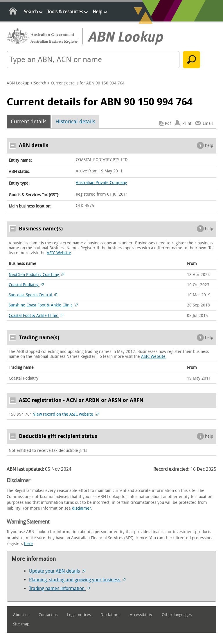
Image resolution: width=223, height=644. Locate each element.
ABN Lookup (18, 83)
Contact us (48, 615)
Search (31, 12)
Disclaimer (110, 615)
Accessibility (141, 615)
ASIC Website (59, 253)
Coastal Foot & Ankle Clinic (36, 316)
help (209, 146)
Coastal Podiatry (26, 285)
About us (21, 615)
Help (97, 12)
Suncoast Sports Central (33, 295)
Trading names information (59, 588)
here (28, 544)
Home (13, 12)
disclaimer (82, 508)
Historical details (75, 122)
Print (187, 123)
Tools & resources (65, 12)
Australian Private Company (101, 183)
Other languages (177, 615)
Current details (29, 122)
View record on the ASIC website (66, 414)
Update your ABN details (57, 571)
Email (208, 123)
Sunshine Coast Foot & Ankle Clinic (43, 305)
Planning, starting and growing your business (77, 580)
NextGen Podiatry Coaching (36, 275)
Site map (21, 624)
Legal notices (79, 615)
